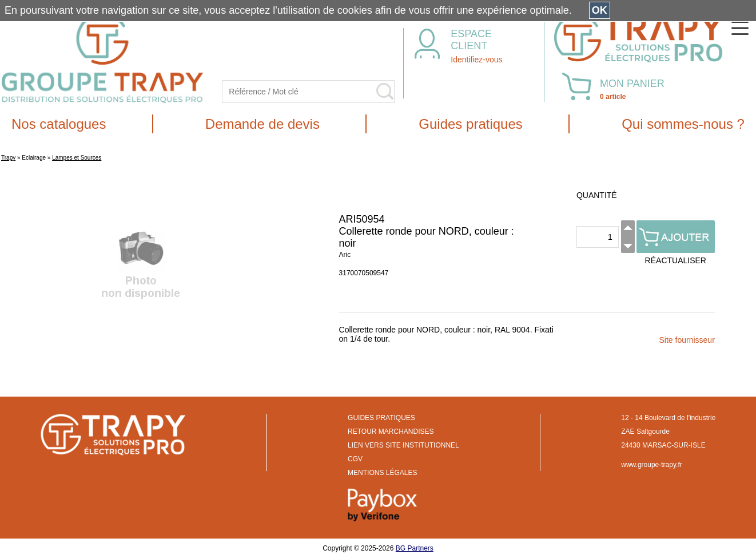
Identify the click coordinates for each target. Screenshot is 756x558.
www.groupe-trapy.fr (651, 465)
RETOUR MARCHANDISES (391, 432)
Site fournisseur (687, 340)
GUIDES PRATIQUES (381, 418)
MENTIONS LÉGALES (382, 473)
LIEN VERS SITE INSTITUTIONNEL (403, 445)
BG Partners (415, 548)
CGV (355, 459)
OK (600, 10)
